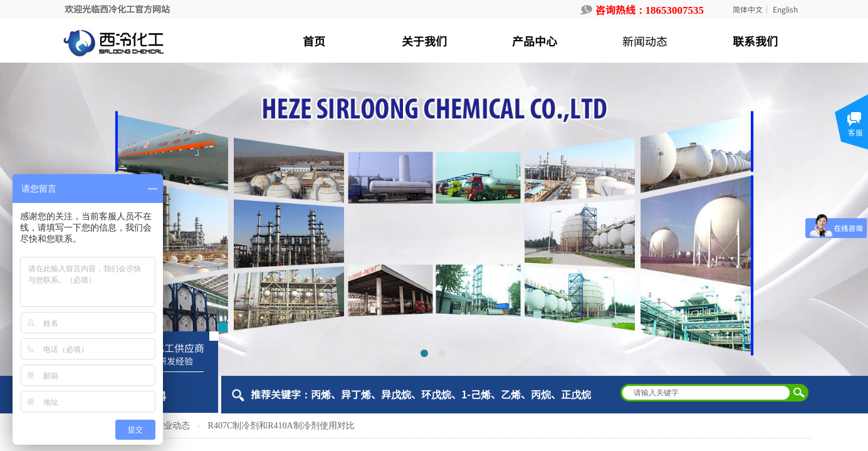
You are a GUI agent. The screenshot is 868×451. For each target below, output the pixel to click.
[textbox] (706, 393)
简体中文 (748, 9)
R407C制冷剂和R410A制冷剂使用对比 (281, 426)
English (785, 9)
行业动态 (172, 426)
